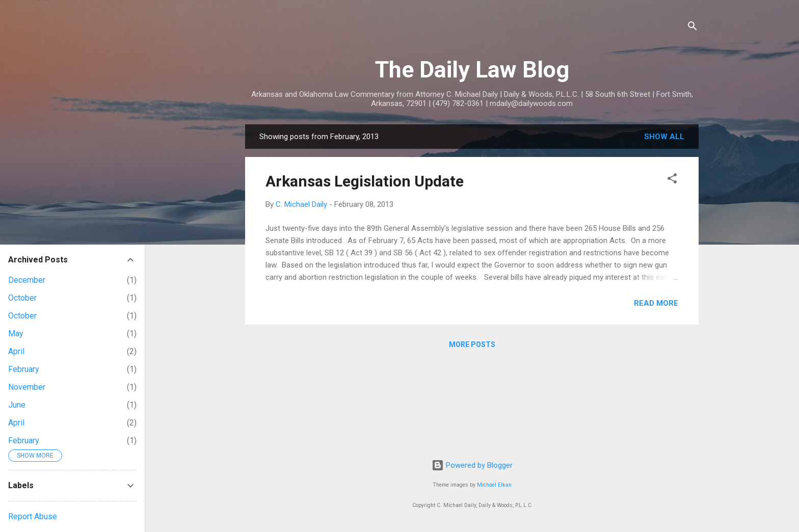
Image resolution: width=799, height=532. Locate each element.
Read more (656, 303)
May (16, 334)
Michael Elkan (494, 485)
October (22, 298)
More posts (472, 344)
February (24, 369)
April (16, 351)
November (27, 387)
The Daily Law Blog (472, 70)
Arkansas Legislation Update (365, 181)
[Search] (693, 28)
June (17, 405)
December (27, 280)
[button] (672, 180)
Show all (664, 137)
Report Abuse (33, 516)
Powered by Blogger (472, 465)
